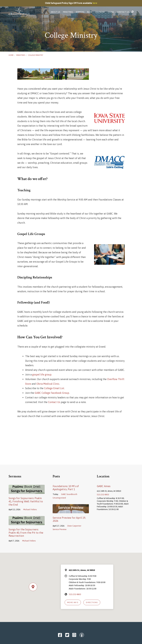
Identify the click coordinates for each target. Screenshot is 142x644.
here (95, 3)
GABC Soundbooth (69, 494)
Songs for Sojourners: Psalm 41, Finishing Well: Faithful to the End (26, 501)
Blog (90, 12)
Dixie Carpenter (74, 526)
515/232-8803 (103, 495)
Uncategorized (59, 498)
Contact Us (123, 12)
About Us (55, 12)
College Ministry (36, 55)
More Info (73, 602)
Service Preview (60, 529)
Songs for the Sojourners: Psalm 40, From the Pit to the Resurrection (26, 533)
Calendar (100, 12)
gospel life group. (42, 375)
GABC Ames (104, 486)
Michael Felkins (30, 509)
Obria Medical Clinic (48, 384)
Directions (92, 602)
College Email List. (54, 388)
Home (11, 55)
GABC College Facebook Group (52, 393)
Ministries (68, 12)
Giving (111, 12)
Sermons (80, 12)
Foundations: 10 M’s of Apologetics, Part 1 (66, 488)
